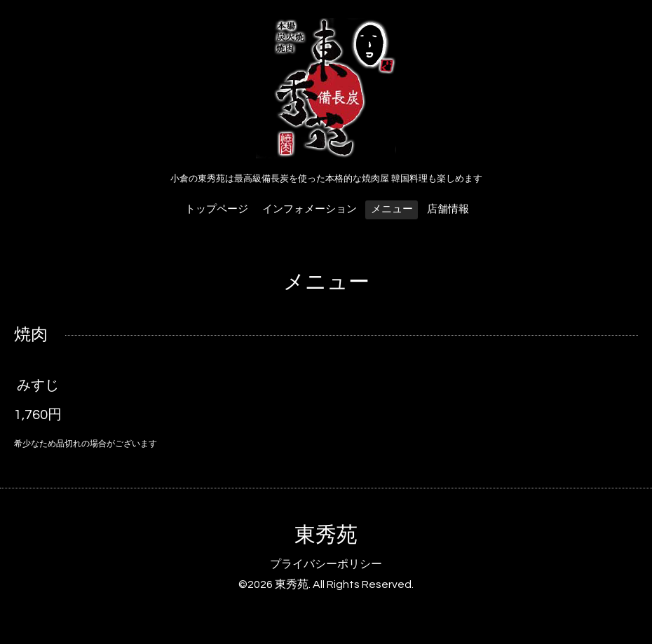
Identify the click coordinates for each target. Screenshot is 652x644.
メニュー (392, 209)
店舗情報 (448, 209)
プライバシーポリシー (326, 564)
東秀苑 (326, 535)
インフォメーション (310, 209)
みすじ (38, 385)
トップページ (217, 209)
